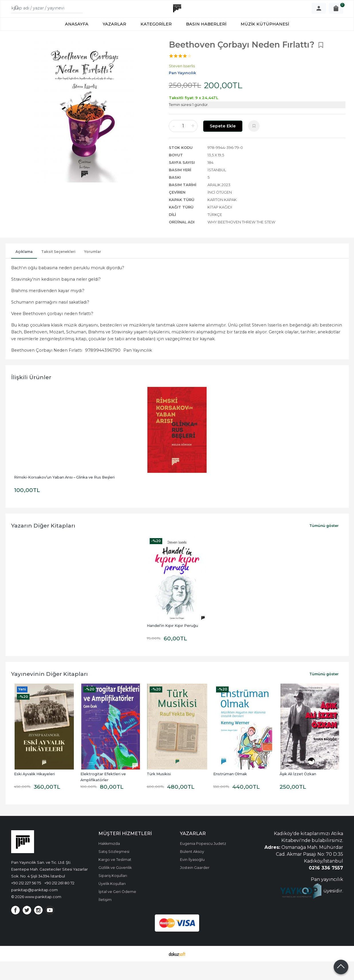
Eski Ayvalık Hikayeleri (34, 793)
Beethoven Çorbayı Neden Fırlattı (47, 369)
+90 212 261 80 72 (59, 902)
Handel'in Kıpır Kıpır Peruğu (172, 644)
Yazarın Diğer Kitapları (43, 544)
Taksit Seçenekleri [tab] (58, 270)
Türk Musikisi (159, 793)
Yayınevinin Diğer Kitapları (50, 692)
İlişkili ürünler (31, 396)
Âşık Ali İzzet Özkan (298, 793)
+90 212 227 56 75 (26, 902)
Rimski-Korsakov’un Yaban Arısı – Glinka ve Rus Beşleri (64, 496)
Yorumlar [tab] (93, 270)
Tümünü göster (324, 544)
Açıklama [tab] (24, 270)
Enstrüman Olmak (230, 793)
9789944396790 (103, 369)
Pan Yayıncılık (138, 369)
